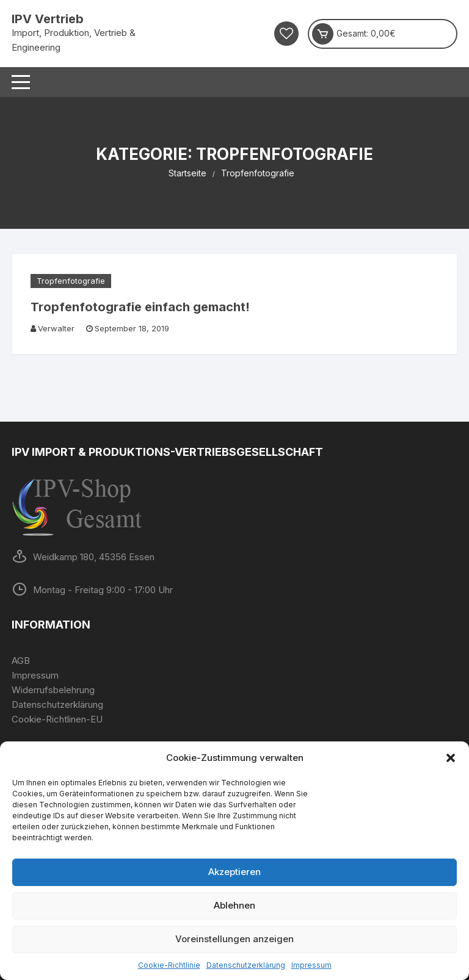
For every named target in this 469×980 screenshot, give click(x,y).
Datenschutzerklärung (246, 965)
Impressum (311, 965)
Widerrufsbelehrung (53, 690)
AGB (21, 661)
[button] (451, 758)
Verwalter (56, 328)
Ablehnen (234, 905)
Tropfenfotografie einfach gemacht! (140, 307)
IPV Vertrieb (48, 19)
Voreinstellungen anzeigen (234, 939)
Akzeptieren (234, 872)
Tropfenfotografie (71, 281)
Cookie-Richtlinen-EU (57, 719)
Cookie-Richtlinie (169, 965)
